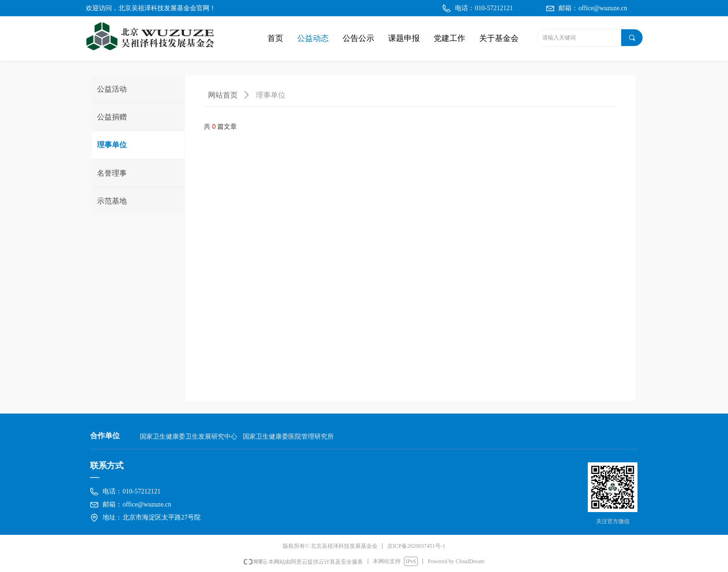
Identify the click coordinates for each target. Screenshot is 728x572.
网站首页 (223, 95)
